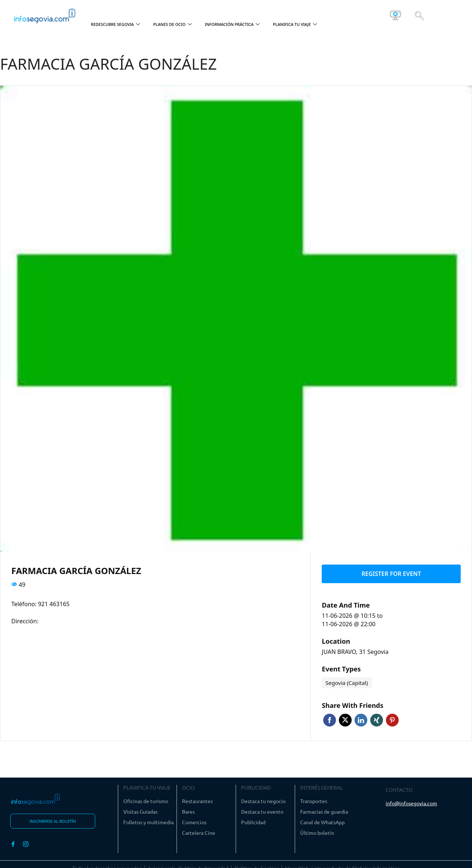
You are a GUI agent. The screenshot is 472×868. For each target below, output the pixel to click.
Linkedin (361, 717)
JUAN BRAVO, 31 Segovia (355, 649)
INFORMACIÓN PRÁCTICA (233, 25)
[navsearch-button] (419, 15)
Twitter (345, 717)
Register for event (391, 572)
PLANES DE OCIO (173, 25)
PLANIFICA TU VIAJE (295, 25)
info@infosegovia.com (411, 800)
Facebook (330, 717)
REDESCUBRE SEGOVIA (115, 25)
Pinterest (392, 717)
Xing (377, 717)
